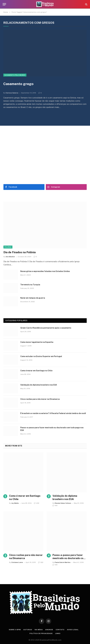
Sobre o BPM (15, 630)
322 (41, 562)
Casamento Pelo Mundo (15, 75)
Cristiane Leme (17, 562)
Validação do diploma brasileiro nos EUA (39, 385)
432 (37, 503)
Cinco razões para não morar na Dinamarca (40, 399)
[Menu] (4, 4)
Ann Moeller (10, 257)
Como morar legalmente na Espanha (37, 342)
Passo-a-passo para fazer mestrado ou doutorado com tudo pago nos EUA (52, 429)
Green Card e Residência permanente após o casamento (46, 328)
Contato (60, 630)
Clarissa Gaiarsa (12, 93)
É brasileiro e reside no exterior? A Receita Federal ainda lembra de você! (53, 413)
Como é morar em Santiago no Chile (36, 371)
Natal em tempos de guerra (33, 298)
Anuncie (49, 630)
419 (55, 506)
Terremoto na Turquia (30, 285)
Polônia (8, 247)
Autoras (28, 630)
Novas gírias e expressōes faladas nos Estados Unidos (45, 271)
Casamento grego (18, 84)
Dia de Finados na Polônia (20, 252)
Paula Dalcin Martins (63, 562)
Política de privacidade (41, 633)
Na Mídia (39, 630)
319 (55, 565)
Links (58, 633)
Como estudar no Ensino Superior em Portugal (41, 356)
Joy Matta (15, 503)
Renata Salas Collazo (63, 503)
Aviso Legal (73, 630)
